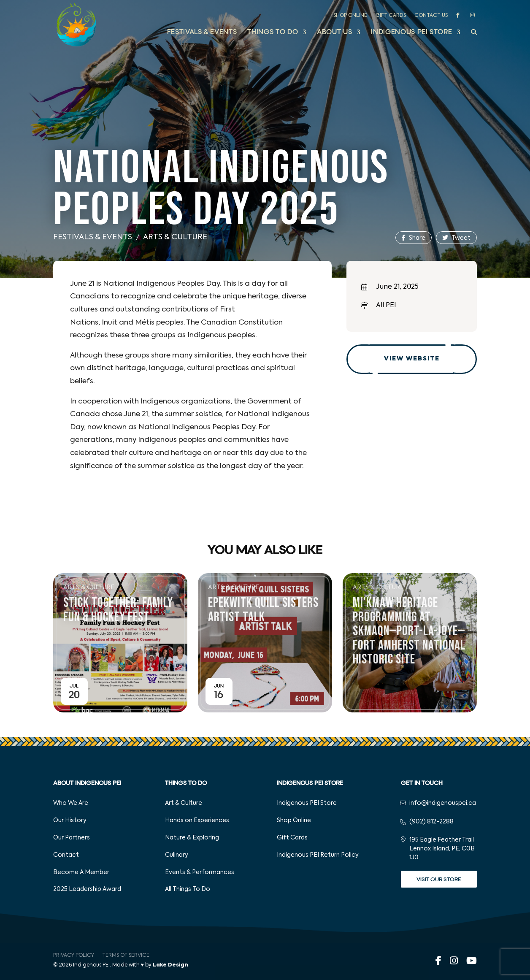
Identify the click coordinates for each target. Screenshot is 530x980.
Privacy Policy (74, 956)
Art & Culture (184, 803)
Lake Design (170, 965)
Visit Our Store (439, 879)
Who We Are (71, 803)
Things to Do (273, 33)
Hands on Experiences (197, 820)
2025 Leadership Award (87, 889)
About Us (334, 33)
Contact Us (431, 16)
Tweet (456, 238)
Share (414, 238)
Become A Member (81, 872)
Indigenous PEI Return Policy (318, 855)
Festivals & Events (202, 33)
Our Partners (72, 838)
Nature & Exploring (192, 838)
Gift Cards (391, 16)
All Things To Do (188, 889)
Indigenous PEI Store (411, 33)
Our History (70, 820)
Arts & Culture (175, 237)
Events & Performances (200, 872)
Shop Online (350, 16)
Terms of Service (126, 956)
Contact (66, 855)
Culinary (177, 855)
